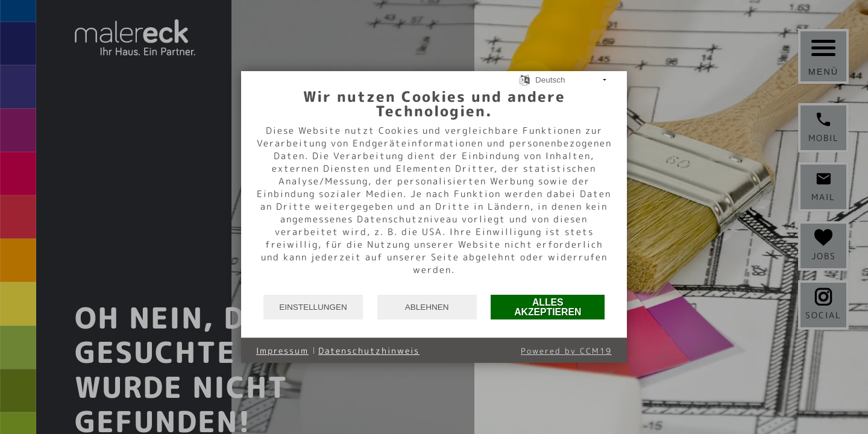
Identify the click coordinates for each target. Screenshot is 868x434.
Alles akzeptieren (548, 307)
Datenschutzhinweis (369, 351)
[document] (434, 190)
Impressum (282, 351)
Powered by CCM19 (566, 351)
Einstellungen (313, 307)
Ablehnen (427, 307)
